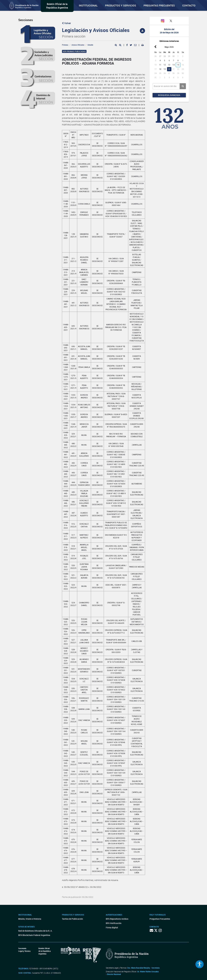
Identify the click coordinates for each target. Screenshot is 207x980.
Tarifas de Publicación (72, 919)
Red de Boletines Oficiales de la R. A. (35, 931)
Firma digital (112, 927)
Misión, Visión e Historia (30, 919)
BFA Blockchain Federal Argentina (34, 935)
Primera (65, 45)
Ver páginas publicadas (74, 51)
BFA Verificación (114, 923)
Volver (66, 23)
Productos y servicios (121, 5)
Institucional (88, 5)
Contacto (189, 5)
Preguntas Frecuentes (159, 5)
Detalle (90, 45)
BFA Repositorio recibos (117, 919)
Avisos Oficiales (78, 45)
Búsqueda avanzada (169, 95)
